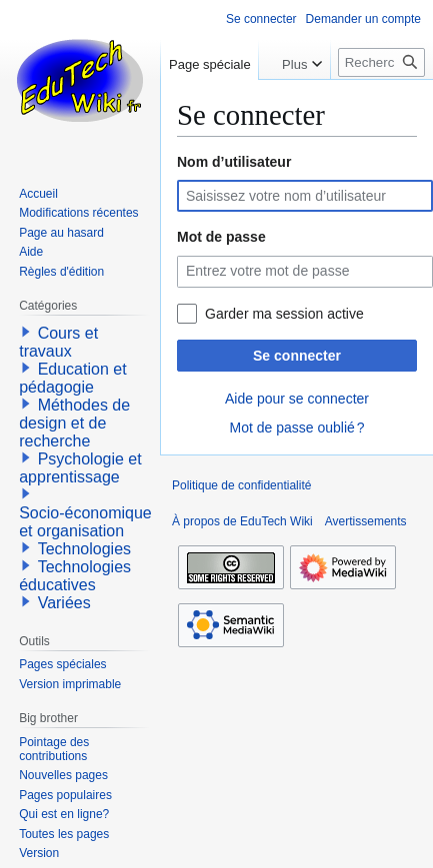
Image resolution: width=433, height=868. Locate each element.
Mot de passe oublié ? (296, 428)
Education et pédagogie (72, 378)
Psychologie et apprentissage (80, 468)
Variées (64, 603)
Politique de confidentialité (241, 485)
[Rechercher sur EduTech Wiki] (381, 62)
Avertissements (366, 521)
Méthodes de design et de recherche (74, 423)
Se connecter (297, 356)
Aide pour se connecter (297, 399)
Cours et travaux (58, 342)
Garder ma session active (284, 314)
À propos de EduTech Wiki (242, 521)
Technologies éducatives (75, 576)
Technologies (84, 549)
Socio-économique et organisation (85, 522)
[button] (26, 332)
